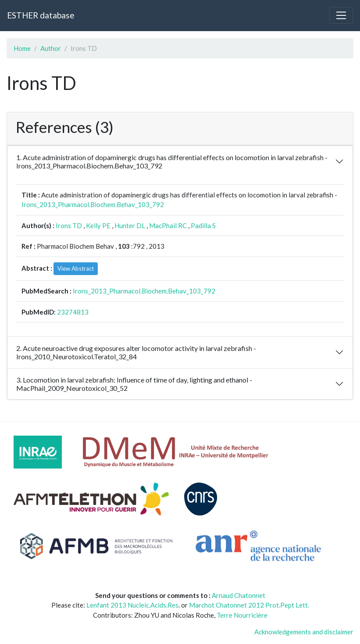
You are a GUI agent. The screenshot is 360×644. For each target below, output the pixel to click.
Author (51, 48)
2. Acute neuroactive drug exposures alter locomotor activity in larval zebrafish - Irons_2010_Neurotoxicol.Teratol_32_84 (136, 352)
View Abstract (76, 268)
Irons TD (69, 225)
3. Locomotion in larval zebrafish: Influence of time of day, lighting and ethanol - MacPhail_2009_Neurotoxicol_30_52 (134, 384)
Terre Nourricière (242, 615)
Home (22, 48)
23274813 (73, 312)
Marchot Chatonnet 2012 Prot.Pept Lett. (249, 605)
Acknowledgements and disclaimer (304, 632)
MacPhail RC (168, 225)
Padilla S (203, 225)
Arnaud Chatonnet (239, 595)
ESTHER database (41, 15)
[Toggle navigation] (341, 15)
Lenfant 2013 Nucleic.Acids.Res (132, 605)
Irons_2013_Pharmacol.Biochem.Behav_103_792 (93, 204)
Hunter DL (130, 225)
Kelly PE (98, 225)
